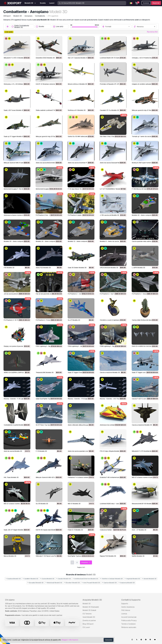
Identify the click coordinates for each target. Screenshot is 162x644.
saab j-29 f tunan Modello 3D (14, 110)
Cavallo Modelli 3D (63, 579)
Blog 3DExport (88, 624)
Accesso (146, 3)
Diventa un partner (89, 621)
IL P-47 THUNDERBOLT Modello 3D (112, 189)
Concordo (109, 640)
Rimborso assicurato (129, 627)
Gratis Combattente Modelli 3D (20, 27)
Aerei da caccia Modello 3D (13, 451)
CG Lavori (86, 627)
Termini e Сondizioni (128, 624)
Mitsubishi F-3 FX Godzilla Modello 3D (145, 451)
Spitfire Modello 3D (138, 556)
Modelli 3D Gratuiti (89, 610)
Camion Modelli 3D (109, 583)
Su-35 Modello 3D (42, 504)
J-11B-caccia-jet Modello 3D (110, 215)
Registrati (156, 3)
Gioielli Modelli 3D (149, 579)
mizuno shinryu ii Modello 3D (77, 84)
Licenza (124, 614)
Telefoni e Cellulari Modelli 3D (111, 579)
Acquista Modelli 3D (92, 600)
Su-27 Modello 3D (74, 320)
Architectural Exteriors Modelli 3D (85, 579)
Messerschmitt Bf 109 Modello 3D (143, 504)
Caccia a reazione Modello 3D (110, 372)
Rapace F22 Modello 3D (108, 556)
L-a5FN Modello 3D (138, 268)
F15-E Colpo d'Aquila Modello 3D (111, 451)
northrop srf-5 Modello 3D (77, 110)
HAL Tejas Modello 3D (11, 477)
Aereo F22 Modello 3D (43, 268)
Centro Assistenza (128, 607)
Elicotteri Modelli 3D (72, 583)
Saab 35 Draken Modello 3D (77, 268)
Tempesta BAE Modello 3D (45, 372)
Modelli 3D (87, 604)
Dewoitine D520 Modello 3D (45, 58)
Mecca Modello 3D (10, 556)
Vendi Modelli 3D (89, 617)
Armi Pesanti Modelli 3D (91, 583)
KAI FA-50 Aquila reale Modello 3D (47, 530)
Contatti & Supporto (131, 600)
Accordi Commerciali (129, 617)
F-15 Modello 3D (41, 451)
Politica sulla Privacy (129, 621)
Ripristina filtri (152, 32)
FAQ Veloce (126, 610)
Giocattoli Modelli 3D (35, 583)
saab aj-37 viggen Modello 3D (14, 136)
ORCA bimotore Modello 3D (109, 268)
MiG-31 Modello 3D (74, 504)
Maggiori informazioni (70, 640)
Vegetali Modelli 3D (132, 579)
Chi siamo (10, 600)
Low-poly (58, 27)
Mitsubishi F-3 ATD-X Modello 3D (15, 58)
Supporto (125, 604)
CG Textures (87, 614)
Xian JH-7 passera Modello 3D (78, 58)
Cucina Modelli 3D (47, 579)
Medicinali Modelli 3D (54, 583)
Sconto (40, 27)
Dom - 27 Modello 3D (139, 530)
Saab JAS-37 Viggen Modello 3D (15, 530)
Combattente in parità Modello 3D (15, 425)
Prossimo (86, 562)
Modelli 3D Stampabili (91, 607)
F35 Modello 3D (9, 268)
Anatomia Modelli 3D (127, 583)
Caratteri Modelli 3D (30, 579)
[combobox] (118, 27)
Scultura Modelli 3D (13, 579)
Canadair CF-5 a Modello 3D (109, 110)
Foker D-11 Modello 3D (75, 530)
